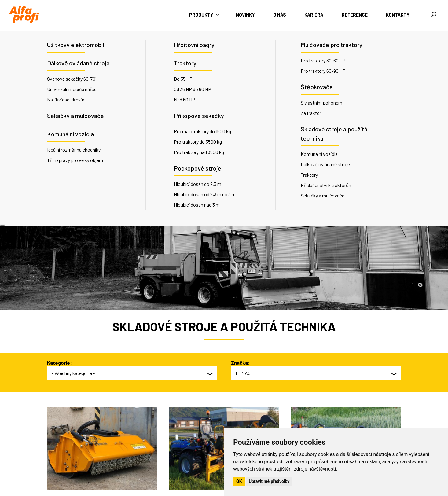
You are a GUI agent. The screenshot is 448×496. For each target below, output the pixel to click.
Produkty (203, 15)
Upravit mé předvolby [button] (269, 481)
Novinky (245, 15)
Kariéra (314, 15)
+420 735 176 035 (163, 462)
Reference (355, 15)
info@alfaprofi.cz (162, 470)
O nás (280, 15)
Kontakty (398, 15)
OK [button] (239, 481)
